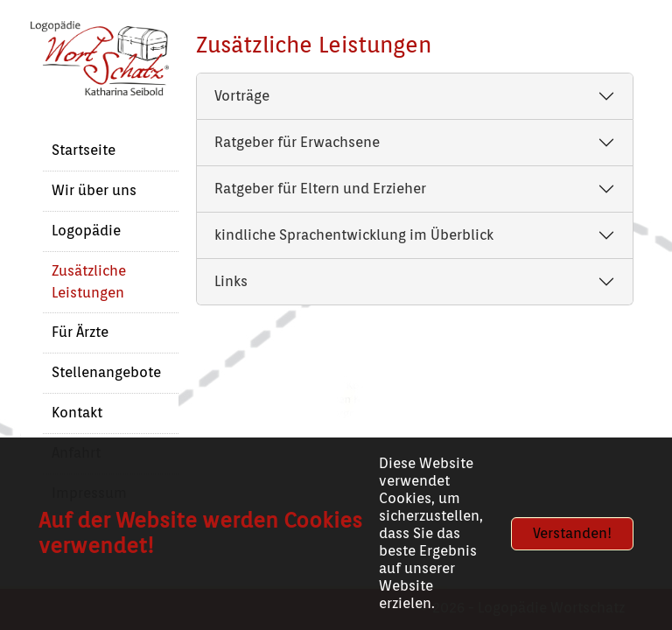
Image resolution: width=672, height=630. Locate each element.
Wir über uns (94, 190)
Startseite (84, 150)
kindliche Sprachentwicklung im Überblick (354, 235)
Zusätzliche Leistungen (89, 282)
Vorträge (242, 96)
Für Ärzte (80, 332)
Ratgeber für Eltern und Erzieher (320, 189)
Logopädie (86, 231)
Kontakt (77, 413)
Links (231, 281)
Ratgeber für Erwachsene (297, 142)
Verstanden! (572, 533)
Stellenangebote (106, 372)
